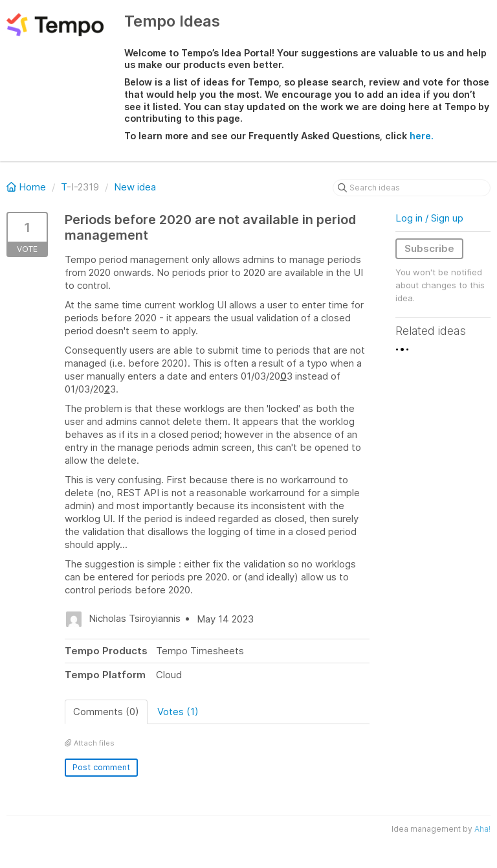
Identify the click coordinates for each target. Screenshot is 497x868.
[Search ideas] (412, 188)
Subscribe (429, 248)
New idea (135, 187)
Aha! (482, 829)
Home (28, 187)
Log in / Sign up (429, 218)
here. (422, 136)
